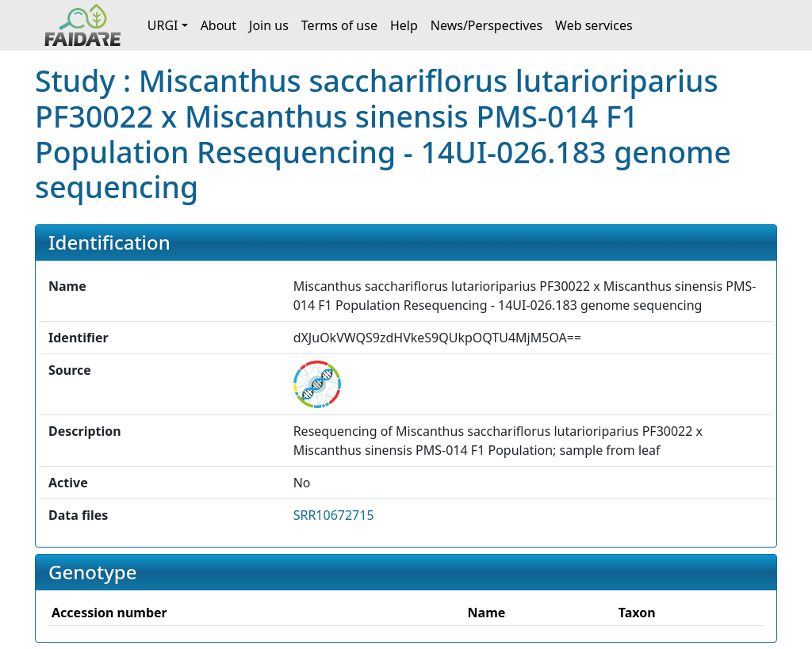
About (218, 25)
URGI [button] (163, 25)
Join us (269, 25)
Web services (594, 25)
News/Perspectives (486, 25)
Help (404, 25)
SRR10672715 (334, 515)
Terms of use (339, 25)
